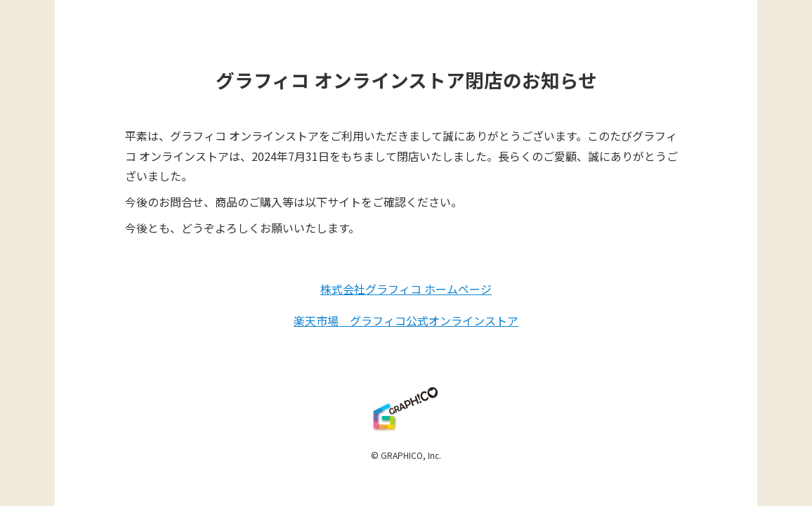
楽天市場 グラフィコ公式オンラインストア (406, 320)
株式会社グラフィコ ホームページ (406, 289)
